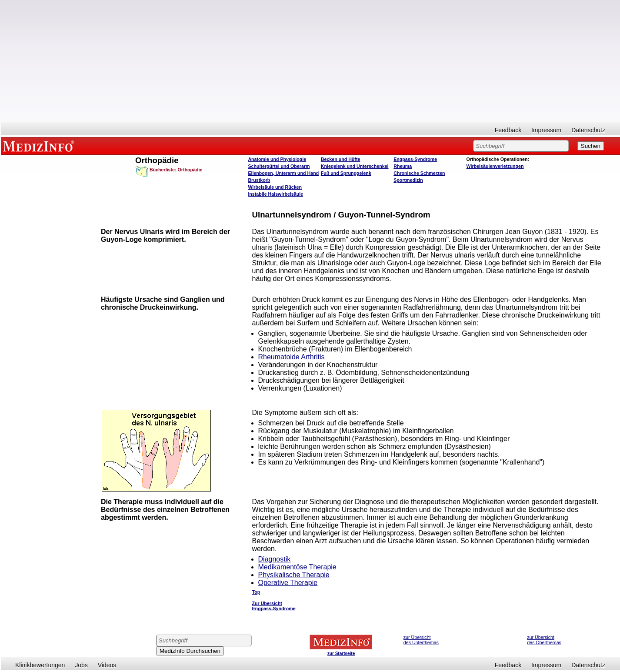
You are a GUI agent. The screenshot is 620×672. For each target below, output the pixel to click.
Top (256, 592)
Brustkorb (259, 180)
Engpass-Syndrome (415, 159)
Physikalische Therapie (294, 575)
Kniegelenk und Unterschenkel (355, 166)
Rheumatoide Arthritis (292, 357)
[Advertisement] (310, 61)
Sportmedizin (408, 180)
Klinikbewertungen (40, 665)
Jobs (81, 665)
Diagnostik (275, 559)
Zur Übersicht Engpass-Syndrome (274, 606)
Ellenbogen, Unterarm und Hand (283, 173)
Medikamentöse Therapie (297, 567)
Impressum (546, 130)
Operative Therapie (288, 583)
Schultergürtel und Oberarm (279, 166)
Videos (107, 665)
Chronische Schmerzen (419, 173)
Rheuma (403, 166)
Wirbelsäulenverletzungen (495, 166)
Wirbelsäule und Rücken (275, 187)
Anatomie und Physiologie (277, 159)
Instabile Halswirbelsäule (275, 194)
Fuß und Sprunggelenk (346, 173)
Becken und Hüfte (341, 159)
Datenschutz (588, 130)
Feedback (508, 130)
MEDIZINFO (40, 146)
